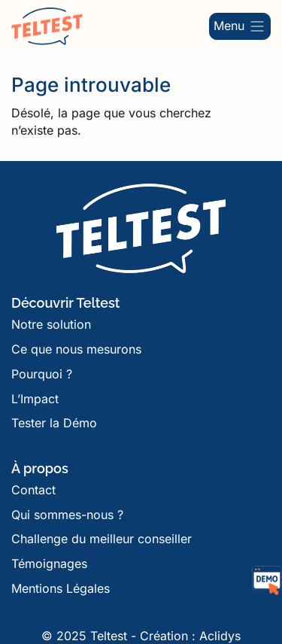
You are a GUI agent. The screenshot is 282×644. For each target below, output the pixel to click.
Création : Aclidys (190, 636)
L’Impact (35, 399)
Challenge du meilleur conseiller (102, 539)
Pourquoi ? (42, 374)
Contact (33, 490)
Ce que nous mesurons (76, 349)
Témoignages (49, 563)
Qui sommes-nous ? (67, 515)
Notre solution (51, 324)
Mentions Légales (61, 588)
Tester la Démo (54, 423)
